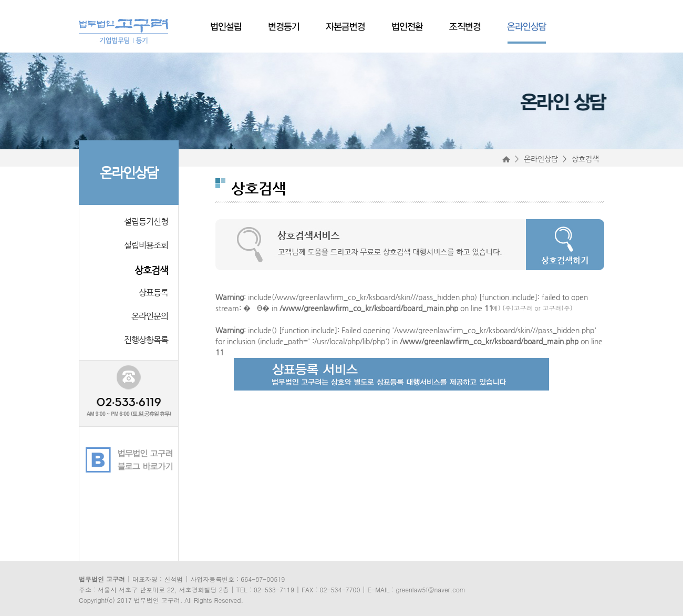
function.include (508, 297)
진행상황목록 (146, 340)
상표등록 (153, 292)
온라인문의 (150, 316)
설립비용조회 (146, 245)
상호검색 (151, 270)
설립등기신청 (146, 222)
